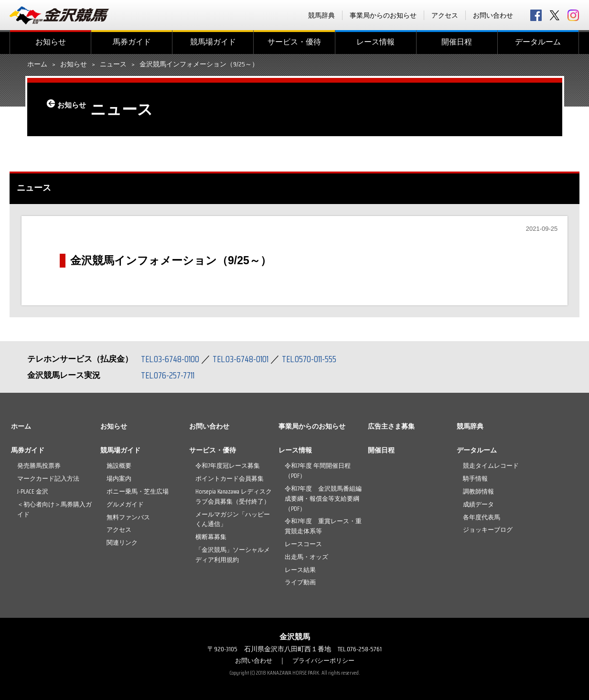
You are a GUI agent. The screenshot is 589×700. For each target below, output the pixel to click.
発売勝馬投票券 (39, 466)
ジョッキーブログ (488, 530)
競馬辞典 (321, 15)
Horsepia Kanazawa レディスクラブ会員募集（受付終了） (234, 496)
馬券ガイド (132, 42)
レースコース (303, 544)
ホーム (37, 65)
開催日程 (457, 42)
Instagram (573, 15)
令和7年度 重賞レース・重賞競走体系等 (323, 526)
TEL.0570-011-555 (319, 359)
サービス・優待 (294, 42)
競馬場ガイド (213, 42)
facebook (536, 15)
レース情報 (375, 42)
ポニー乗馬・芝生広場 (138, 491)
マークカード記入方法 (48, 479)
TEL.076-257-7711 (170, 375)
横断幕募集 (211, 537)
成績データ (478, 504)
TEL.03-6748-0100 (172, 359)
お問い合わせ (493, 15)
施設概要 (119, 466)
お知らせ (51, 42)
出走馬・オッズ (306, 557)
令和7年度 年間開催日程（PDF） (318, 471)
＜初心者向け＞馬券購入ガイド (54, 509)
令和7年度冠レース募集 (228, 466)
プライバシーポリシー (325, 660)
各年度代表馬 (482, 517)
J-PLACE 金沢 (33, 491)
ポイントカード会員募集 (230, 479)
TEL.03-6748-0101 (246, 359)
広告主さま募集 (391, 426)
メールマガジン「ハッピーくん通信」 (233, 519)
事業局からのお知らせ (383, 15)
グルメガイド (125, 504)
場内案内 (119, 479)
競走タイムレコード (491, 466)
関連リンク (122, 543)
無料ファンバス (128, 517)
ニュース (113, 65)
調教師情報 (478, 491)
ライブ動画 (300, 582)
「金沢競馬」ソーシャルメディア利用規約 (233, 555)
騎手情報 (475, 479)
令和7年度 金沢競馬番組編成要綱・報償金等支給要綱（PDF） (323, 499)
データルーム (538, 42)
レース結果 (300, 570)
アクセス (445, 15)
